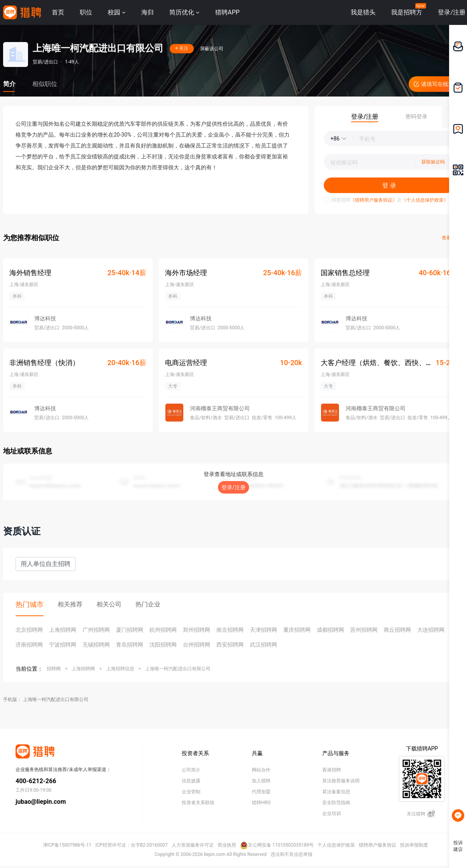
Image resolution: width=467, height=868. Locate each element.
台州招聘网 (197, 645)
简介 (9, 84)
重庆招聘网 (297, 630)
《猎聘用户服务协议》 (374, 200)
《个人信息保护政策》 (425, 200)
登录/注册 (233, 487)
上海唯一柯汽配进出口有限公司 (178, 669)
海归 (147, 12)
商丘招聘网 (397, 630)
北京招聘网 (29, 630)
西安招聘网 (230, 645)
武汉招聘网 (263, 645)
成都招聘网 (330, 630)
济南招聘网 (29, 645)
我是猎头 (363, 12)
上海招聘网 (63, 630)
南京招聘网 (230, 630)
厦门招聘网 (130, 630)
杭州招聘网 (163, 630)
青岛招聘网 (130, 645)
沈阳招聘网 (163, 645)
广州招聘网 (96, 630)
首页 (58, 12)
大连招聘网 (431, 630)
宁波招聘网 (63, 645)
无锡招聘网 (96, 645)
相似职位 (45, 84)
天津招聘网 (263, 630)
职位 (86, 12)
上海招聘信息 (120, 669)
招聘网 (54, 669)
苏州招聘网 (364, 630)
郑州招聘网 (197, 630)
